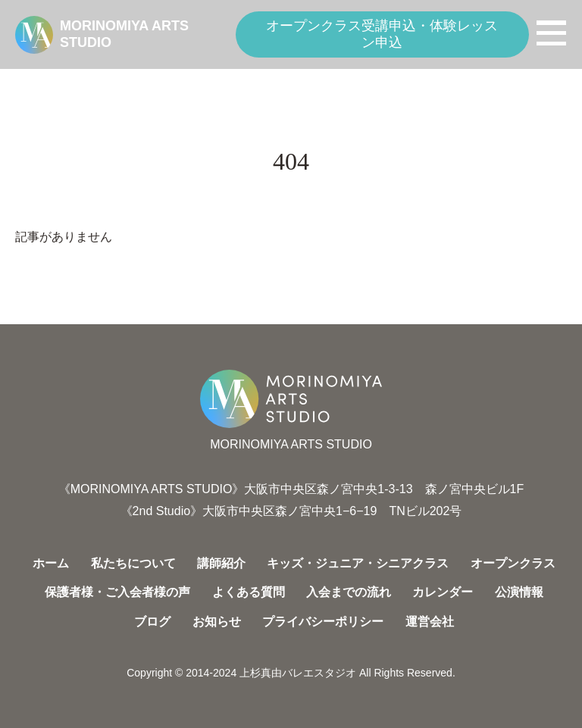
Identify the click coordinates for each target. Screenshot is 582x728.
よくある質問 (249, 592)
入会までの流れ (349, 592)
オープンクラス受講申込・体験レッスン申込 (382, 34)
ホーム (51, 563)
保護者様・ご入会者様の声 (117, 592)
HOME (31, 81)
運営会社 (430, 622)
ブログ (152, 622)
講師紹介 (221, 563)
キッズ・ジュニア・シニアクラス (358, 563)
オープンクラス (513, 563)
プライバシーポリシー (323, 622)
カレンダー (443, 592)
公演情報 (519, 592)
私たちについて (133, 563)
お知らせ (217, 622)
